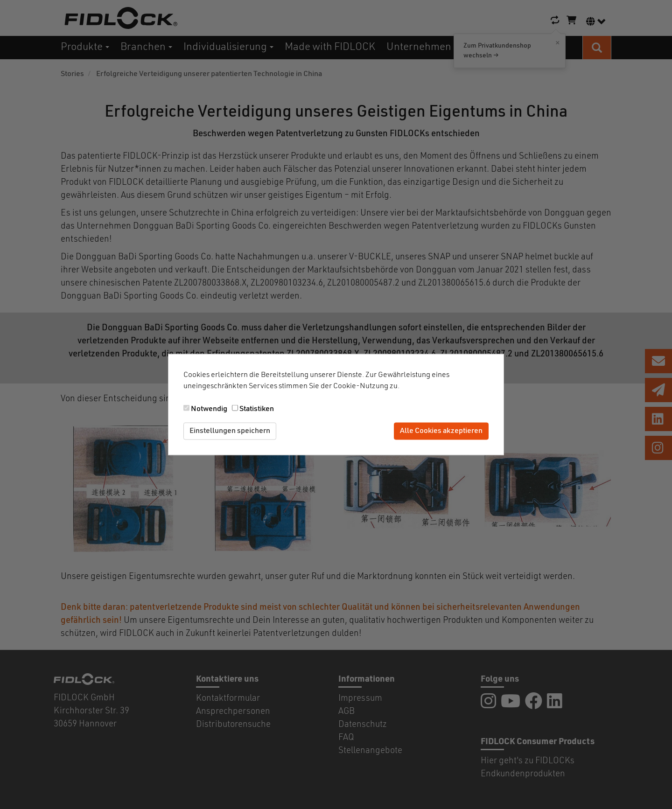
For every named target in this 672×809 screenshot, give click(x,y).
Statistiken (257, 409)
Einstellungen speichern (230, 431)
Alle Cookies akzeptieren (441, 431)
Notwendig (209, 409)
